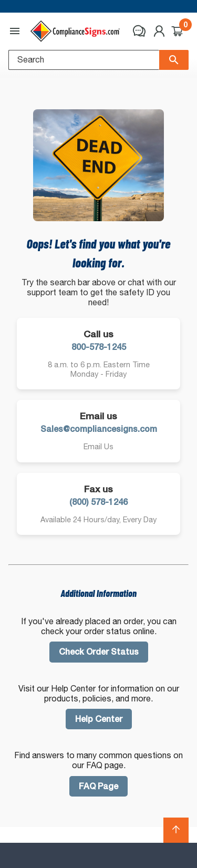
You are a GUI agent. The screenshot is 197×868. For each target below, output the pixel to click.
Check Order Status (99, 652)
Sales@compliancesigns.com (99, 429)
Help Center (99, 719)
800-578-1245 (99, 347)
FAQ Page (98, 786)
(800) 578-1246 (98, 502)
